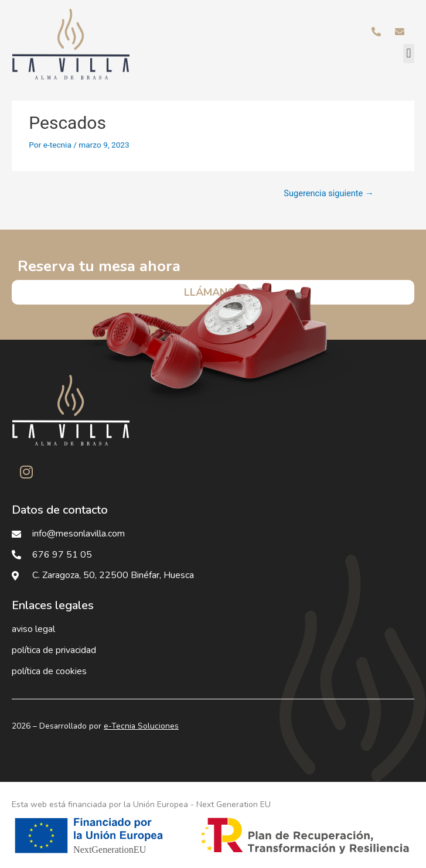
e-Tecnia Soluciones (141, 726)
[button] (409, 54)
